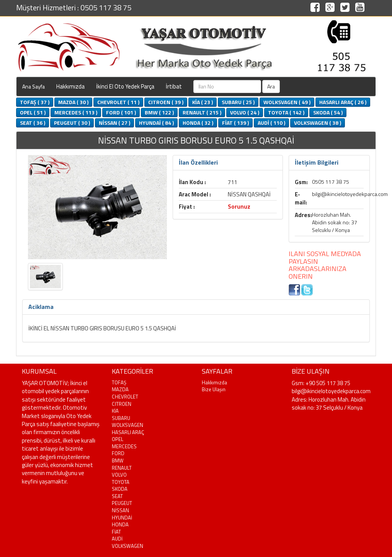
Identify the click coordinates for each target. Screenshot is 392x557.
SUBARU (121, 418)
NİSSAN (120, 510)
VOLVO (119, 475)
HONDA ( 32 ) (198, 123)
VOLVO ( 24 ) (245, 112)
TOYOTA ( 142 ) (286, 112)
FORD (118, 453)
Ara (271, 86)
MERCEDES (124, 446)
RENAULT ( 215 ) (202, 112)
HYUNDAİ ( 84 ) (156, 123)
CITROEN (122, 404)
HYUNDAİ (122, 518)
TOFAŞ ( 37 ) (35, 102)
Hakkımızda (70, 86)
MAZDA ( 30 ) (73, 102)
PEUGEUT (122, 503)
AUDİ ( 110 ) (271, 123)
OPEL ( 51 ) (33, 112)
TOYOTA (121, 482)
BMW (118, 461)
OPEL (118, 439)
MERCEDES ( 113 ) (76, 112)
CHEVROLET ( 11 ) (118, 102)
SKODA (120, 489)
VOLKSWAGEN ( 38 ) (318, 123)
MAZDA (120, 389)
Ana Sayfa (33, 86)
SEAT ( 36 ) (33, 123)
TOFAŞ (119, 382)
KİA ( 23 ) (203, 102)
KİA (115, 411)
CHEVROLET (125, 397)
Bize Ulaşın (214, 389)
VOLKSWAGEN (127, 546)
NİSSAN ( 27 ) (114, 123)
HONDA (120, 524)
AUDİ (117, 539)
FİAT (116, 532)
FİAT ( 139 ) (235, 123)
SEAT (117, 496)
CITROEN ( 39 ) (166, 102)
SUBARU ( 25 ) (238, 102)
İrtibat (174, 86)
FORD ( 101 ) (121, 112)
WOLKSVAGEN (127, 425)
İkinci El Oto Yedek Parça (125, 86)
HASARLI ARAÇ (128, 432)
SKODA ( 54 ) (328, 112)
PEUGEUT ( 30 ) (72, 123)
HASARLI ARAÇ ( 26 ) (343, 102)
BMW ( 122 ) (159, 112)
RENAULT (122, 468)
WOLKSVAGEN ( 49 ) (287, 102)
